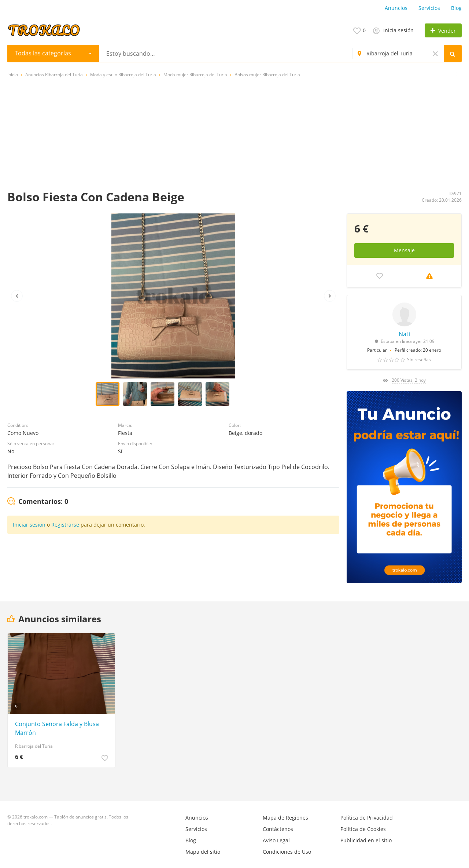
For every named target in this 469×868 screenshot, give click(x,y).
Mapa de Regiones (285, 818)
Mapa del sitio (203, 852)
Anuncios (396, 8)
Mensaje (404, 250)
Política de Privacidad (367, 818)
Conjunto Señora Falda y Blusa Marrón (57, 728)
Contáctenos (278, 829)
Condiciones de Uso (287, 852)
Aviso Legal (276, 840)
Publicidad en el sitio (366, 840)
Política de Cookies (363, 829)
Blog (456, 8)
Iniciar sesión (29, 525)
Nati (404, 334)
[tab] (38, 502)
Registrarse (65, 525)
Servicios (429, 8)
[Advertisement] (234, 135)
